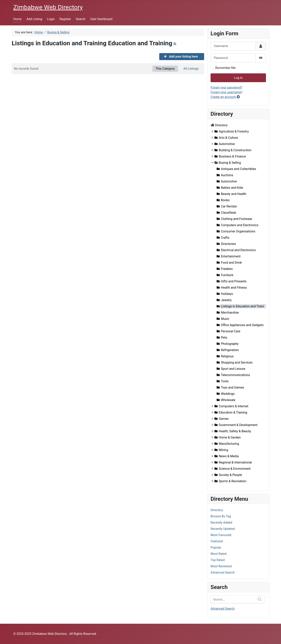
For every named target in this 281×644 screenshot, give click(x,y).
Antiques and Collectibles (238, 169)
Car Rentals (229, 206)
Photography (230, 344)
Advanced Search (223, 572)
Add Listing (34, 19)
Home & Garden (230, 437)
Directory (221, 125)
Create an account (225, 97)
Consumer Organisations (238, 231)
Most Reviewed (221, 566)
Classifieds (229, 213)
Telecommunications (235, 375)
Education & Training (233, 412)
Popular (216, 547)
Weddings (228, 394)
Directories (228, 244)
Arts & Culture (228, 138)
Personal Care (231, 331)
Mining (223, 450)
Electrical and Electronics (238, 250)
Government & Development (238, 425)
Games (224, 419)
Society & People (230, 475)
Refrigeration (230, 350)
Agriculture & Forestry (234, 131)
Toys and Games (232, 387)
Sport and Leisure (233, 369)
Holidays (227, 294)
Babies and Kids (232, 188)
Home (17, 19)
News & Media (229, 456)
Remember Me (225, 68)
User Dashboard (101, 19)
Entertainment (231, 256)
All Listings (191, 69)
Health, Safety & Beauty (235, 431)
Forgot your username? (227, 92)
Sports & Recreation (233, 481)
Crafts (225, 238)
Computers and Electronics (240, 225)
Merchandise (230, 313)
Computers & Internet (234, 406)
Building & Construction (235, 150)
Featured (217, 541)
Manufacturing (229, 444)
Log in (238, 78)
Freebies (227, 269)
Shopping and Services (237, 362)
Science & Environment (235, 469)
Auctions (227, 175)
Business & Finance (232, 156)
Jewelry (226, 300)
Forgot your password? (226, 88)
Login (51, 19)
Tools (225, 381)
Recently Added (221, 523)
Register (65, 19)
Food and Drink (231, 263)
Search (81, 19)
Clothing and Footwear (237, 219)
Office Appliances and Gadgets (242, 325)
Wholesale (228, 400)
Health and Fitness (234, 288)
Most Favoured (221, 535)
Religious (227, 356)
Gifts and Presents (234, 281)
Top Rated (218, 560)
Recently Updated (223, 529)
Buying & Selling (230, 163)
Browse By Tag (221, 516)
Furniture (227, 275)
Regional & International (235, 462)
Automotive (227, 144)
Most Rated (219, 554)
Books (225, 200)
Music (225, 319)
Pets (224, 338)
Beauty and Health (234, 194)
